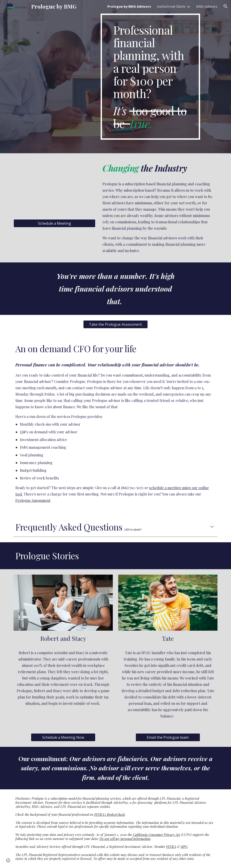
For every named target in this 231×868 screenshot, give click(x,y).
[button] (226, 6)
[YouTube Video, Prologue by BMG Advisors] (54, 187)
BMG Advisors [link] (207, 6)
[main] (150, 77)
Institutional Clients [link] (171, 6)
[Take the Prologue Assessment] (115, 324)
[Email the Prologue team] (168, 737)
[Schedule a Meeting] (54, 223)
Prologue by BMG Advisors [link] (129, 6)
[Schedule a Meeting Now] (63, 737)
